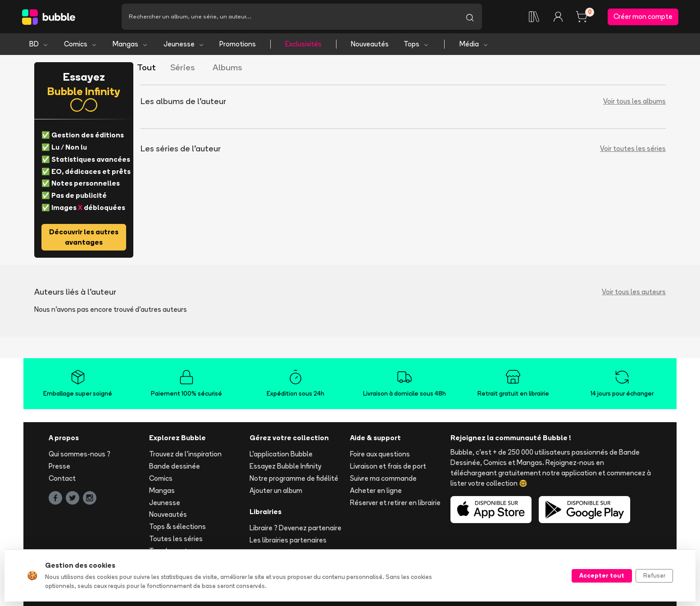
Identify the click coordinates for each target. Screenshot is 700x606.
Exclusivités (303, 44)
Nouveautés (370, 44)
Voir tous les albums (634, 101)
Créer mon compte (643, 16)
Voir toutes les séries (633, 148)
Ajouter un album (276, 490)
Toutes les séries (176, 539)
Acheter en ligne (376, 490)
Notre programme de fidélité (294, 478)
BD (39, 44)
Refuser (654, 575)
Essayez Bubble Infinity (285, 466)
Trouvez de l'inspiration (185, 454)
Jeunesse (184, 44)
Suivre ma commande (383, 478)
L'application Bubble (281, 454)
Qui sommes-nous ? (80, 454)
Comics (81, 44)
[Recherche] (290, 17)
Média (474, 44)
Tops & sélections (177, 526)
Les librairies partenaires (288, 540)
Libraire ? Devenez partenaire (295, 528)
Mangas (130, 44)
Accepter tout (602, 575)
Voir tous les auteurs (634, 292)
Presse (59, 466)
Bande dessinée (175, 466)
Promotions (238, 44)
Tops (416, 44)
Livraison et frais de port (388, 466)
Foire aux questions (380, 454)
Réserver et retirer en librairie (395, 503)
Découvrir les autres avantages (84, 237)
